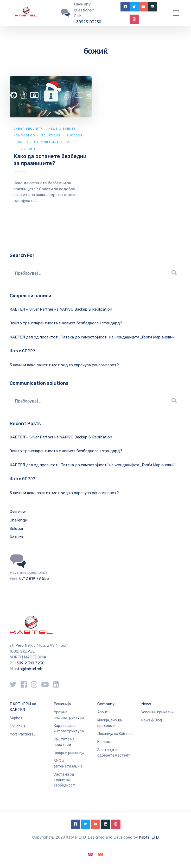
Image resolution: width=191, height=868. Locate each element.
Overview (18, 512)
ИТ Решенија (46, 142)
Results (16, 537)
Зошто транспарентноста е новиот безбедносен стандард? (66, 323)
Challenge (18, 520)
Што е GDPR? (22, 351)
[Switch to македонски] (100, 854)
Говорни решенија (69, 753)
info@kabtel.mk (28, 669)
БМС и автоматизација (68, 764)
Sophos (16, 718)
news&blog (24, 135)
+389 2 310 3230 (29, 663)
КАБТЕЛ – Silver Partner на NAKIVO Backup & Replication (61, 309)
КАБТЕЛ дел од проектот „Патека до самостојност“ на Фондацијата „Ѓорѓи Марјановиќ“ (93, 337)
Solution (17, 529)
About (103, 712)
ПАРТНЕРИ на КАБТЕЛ (23, 707)
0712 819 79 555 (34, 578)
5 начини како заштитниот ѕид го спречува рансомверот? (64, 365)
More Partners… (23, 734)
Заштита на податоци (64, 742)
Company (106, 704)
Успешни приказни (157, 712)
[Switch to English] (91, 854)
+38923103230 (88, 22)
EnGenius (17, 726)
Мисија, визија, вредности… (110, 723)
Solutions (51, 135)
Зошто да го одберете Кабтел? (114, 753)
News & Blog (152, 720)
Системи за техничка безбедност (64, 780)
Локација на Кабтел (114, 734)
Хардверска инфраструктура (69, 728)
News (146, 704)
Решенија (62, 704)
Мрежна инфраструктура (69, 715)
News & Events (62, 129)
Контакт (105, 742)
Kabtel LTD (149, 837)
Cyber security (28, 129)
